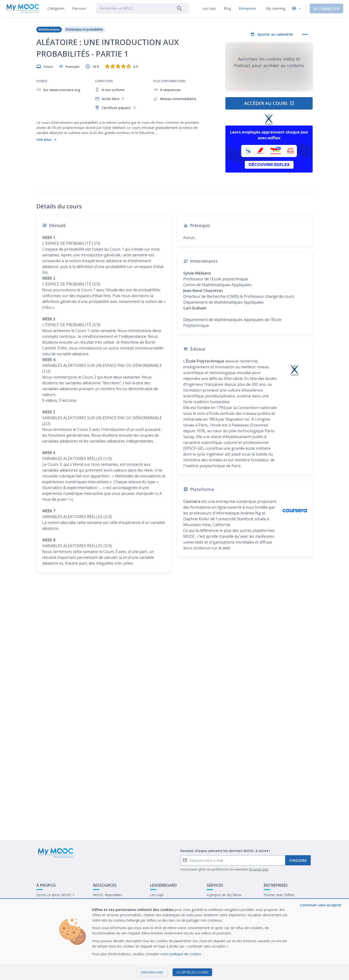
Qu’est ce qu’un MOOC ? (55, 895)
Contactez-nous (49, 902)
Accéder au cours (269, 103)
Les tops (157, 895)
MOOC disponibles (108, 895)
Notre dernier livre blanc (282, 902)
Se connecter (326, 9)
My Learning (276, 8)
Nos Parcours (104, 902)
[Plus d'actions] (305, 34)
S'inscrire (298, 860)
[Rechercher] (180, 8)
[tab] (56, 8)
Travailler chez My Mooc (283, 910)
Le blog (99, 910)
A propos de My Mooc (224, 895)
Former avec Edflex (279, 895)
